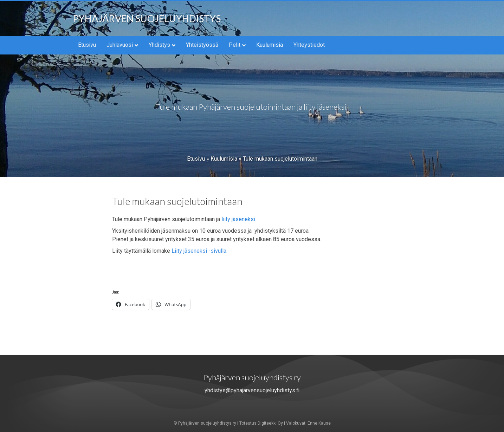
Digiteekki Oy (270, 423)
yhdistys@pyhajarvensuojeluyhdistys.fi (252, 390)
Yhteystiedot (309, 45)
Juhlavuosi (120, 45)
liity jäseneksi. (238, 219)
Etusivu (87, 45)
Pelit (235, 45)
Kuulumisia (270, 45)
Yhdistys (159, 45)
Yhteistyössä (202, 45)
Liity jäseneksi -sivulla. (199, 251)
